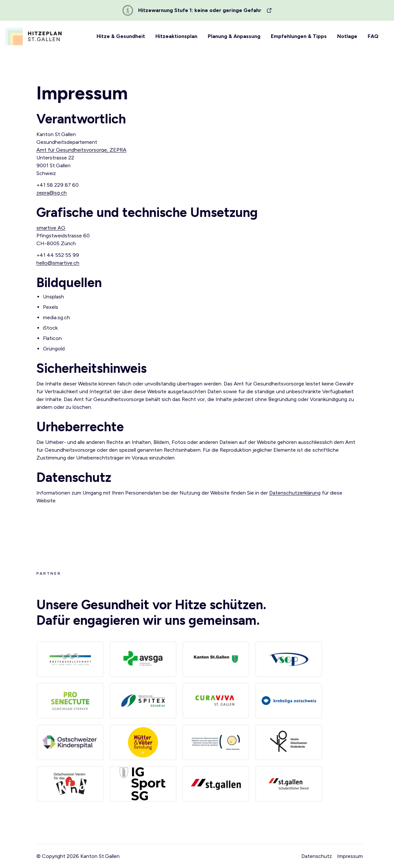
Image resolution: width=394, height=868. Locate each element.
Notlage (347, 36)
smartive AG (51, 228)
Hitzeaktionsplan (176, 36)
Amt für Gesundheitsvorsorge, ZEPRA (81, 150)
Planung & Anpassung (234, 36)
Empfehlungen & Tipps (299, 36)
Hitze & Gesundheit (121, 36)
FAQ (373, 36)
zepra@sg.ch (52, 193)
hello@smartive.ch (58, 263)
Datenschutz (317, 856)
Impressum (350, 856)
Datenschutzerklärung (295, 493)
